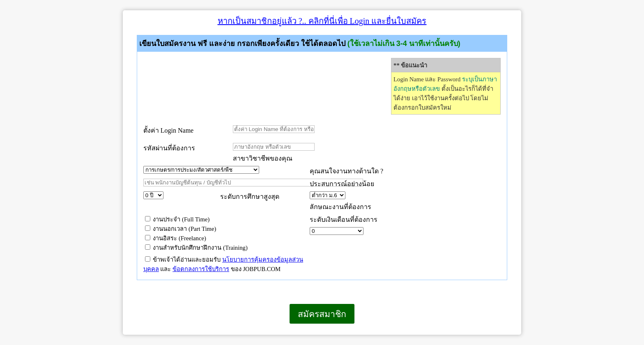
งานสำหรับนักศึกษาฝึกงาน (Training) (196, 248)
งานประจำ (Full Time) (177, 219)
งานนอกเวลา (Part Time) (181, 229)
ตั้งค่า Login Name (168, 130)
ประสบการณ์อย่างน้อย (343, 184)
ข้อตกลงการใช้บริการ (201, 269)
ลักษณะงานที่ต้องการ (340, 207)
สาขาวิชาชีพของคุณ (263, 158)
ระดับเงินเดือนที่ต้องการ (344, 220)
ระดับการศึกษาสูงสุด (250, 197)
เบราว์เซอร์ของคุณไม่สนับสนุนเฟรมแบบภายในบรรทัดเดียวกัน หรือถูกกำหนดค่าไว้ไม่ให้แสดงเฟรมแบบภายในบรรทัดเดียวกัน (123, 335)
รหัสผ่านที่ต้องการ (169, 148)
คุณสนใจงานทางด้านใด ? (346, 171)
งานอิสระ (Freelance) (176, 238)
